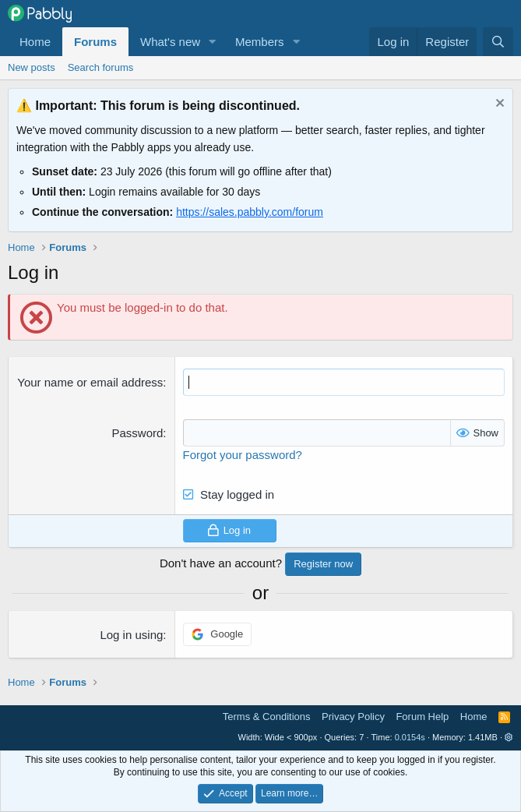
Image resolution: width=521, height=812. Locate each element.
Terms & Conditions (267, 717)
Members (260, 42)
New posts (32, 67)
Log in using (131, 635)
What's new (170, 42)
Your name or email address (90, 382)
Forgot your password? (243, 455)
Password (137, 433)
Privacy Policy (353, 717)
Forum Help (422, 717)
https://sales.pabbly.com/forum (250, 212)
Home (35, 42)
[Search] (498, 42)
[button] (213, 42)
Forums (95, 42)
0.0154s (410, 737)
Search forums (101, 67)
